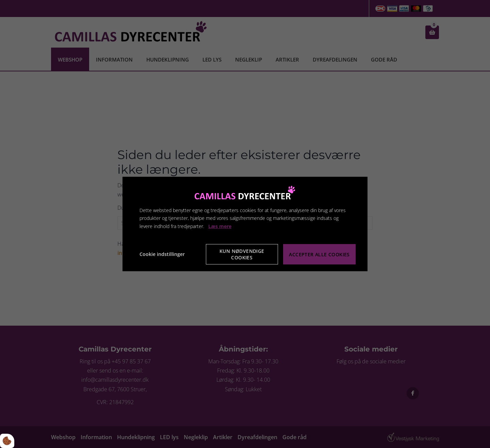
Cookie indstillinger (162, 254)
